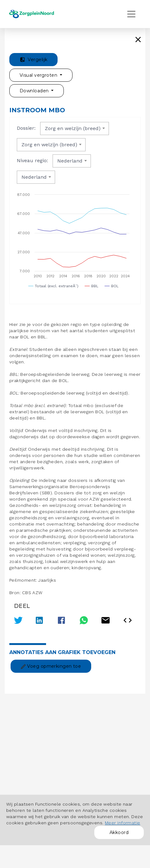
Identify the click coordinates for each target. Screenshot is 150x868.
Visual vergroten (39, 75)
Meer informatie (123, 823)
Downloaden (35, 91)
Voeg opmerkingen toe (51, 666)
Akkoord (119, 832)
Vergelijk (33, 60)
